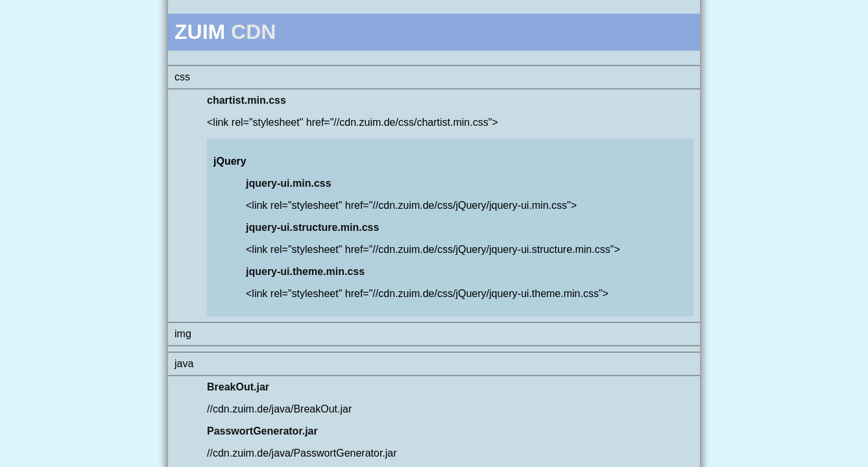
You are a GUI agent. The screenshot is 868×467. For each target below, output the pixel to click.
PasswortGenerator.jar (262, 431)
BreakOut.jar (238, 387)
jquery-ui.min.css (289, 183)
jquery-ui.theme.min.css (305, 271)
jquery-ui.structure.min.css (312, 227)
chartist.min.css (247, 100)
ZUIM (200, 32)
